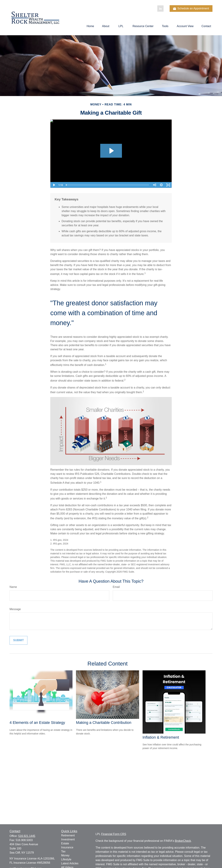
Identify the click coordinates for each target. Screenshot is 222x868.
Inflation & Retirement (161, 737)
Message (15, 609)
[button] (90, 26)
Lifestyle (66, 859)
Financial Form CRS (114, 834)
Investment (68, 839)
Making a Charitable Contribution (104, 723)
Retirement (68, 835)
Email (116, 587)
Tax (63, 851)
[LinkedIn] (160, 9)
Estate (65, 843)
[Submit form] (18, 640)
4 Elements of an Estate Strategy (37, 723)
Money (65, 855)
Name (13, 587)
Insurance (67, 847)
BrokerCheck (183, 841)
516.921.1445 (27, 836)
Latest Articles (70, 863)
